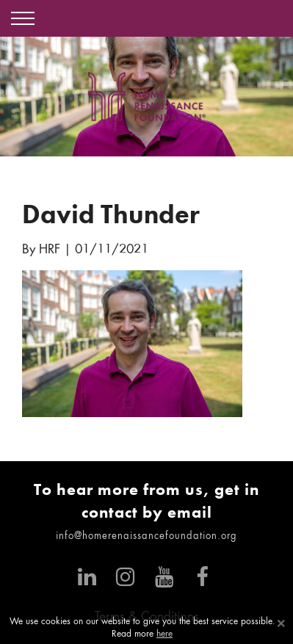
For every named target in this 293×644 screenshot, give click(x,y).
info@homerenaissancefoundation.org (146, 536)
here (164, 634)
